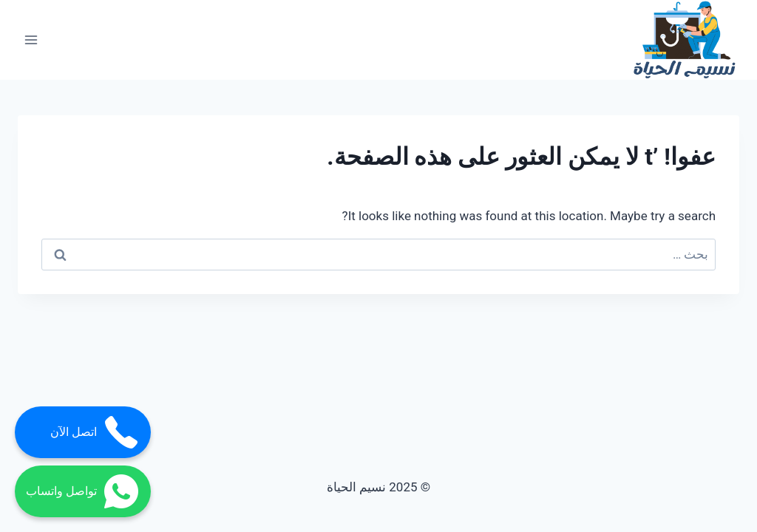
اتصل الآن (95, 432)
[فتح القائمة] (31, 40)
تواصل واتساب (83, 491)
